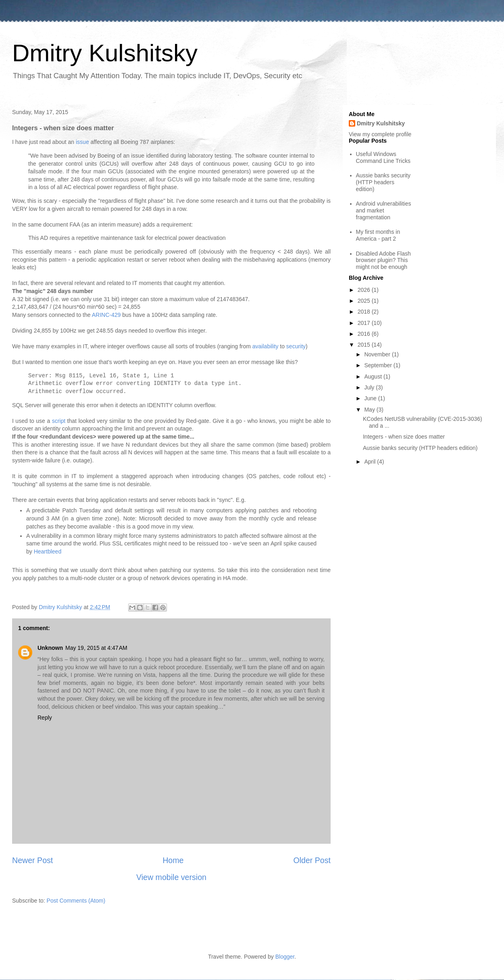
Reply (45, 718)
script (59, 421)
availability (266, 346)
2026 (365, 290)
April (371, 462)
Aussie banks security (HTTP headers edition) (383, 182)
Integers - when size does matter (404, 437)
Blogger (285, 957)
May (370, 410)
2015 (365, 345)
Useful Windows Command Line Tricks (383, 157)
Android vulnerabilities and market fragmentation (384, 210)
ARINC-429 (106, 315)
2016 (365, 334)
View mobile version (171, 877)
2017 (365, 323)
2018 (365, 312)
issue (82, 142)
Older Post (312, 860)
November (378, 354)
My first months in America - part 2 (378, 235)
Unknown (50, 648)
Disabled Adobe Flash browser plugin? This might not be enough (383, 260)
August (374, 377)
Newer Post (32, 860)
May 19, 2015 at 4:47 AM (96, 648)
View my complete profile (380, 134)
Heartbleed (48, 551)
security (296, 346)
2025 (365, 301)
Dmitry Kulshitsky (105, 53)
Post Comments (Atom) (76, 901)
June (371, 398)
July (370, 387)
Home (173, 860)
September (379, 365)
